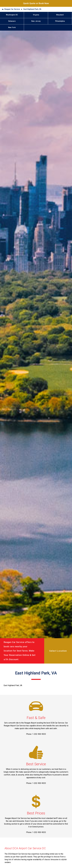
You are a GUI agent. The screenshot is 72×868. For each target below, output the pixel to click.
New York (12, 27)
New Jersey (36, 21)
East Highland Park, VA (32, 9)
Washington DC (12, 15)
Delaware (12, 21)
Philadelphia (60, 21)
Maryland (60, 15)
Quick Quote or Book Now (36, 3)
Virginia (36, 15)
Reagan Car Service (12, 9)
